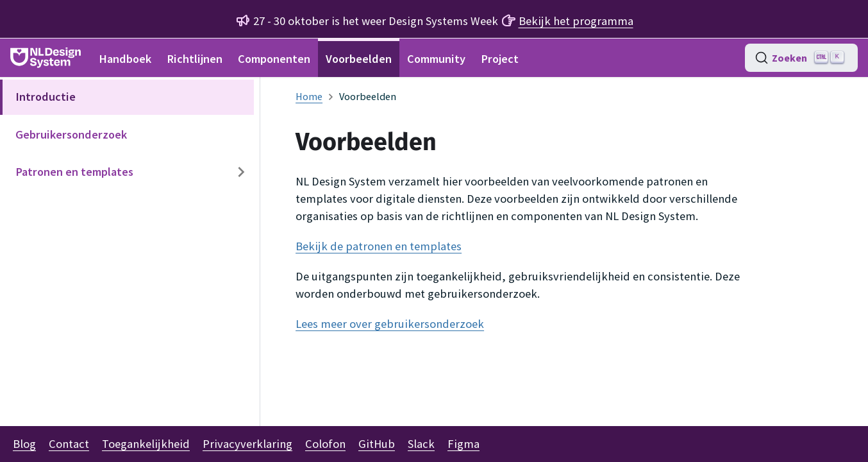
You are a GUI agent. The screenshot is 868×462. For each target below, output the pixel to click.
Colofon (325, 444)
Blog (24, 444)
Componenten (274, 59)
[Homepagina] (309, 96)
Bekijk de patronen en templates (379, 246)
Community (436, 59)
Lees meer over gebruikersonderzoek (390, 324)
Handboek (125, 59)
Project (500, 59)
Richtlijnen (195, 59)
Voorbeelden (359, 59)
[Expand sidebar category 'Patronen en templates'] (241, 172)
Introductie (46, 97)
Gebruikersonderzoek (71, 134)
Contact (69, 444)
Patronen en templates (74, 172)
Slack (421, 444)
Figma (463, 444)
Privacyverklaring (247, 444)
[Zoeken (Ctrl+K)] (801, 58)
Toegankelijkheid (146, 444)
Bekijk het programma (576, 21)
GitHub (377, 444)
